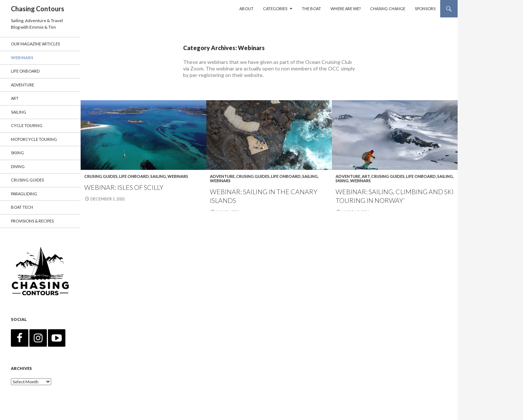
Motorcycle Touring (34, 139)
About (246, 9)
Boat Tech (22, 207)
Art (366, 176)
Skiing (342, 181)
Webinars (178, 176)
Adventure (222, 176)
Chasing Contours (38, 9)
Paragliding (24, 194)
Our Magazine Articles (35, 44)
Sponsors (425, 9)
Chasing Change (388, 9)
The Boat (311, 9)
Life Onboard (134, 176)
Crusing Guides (101, 176)
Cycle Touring (27, 125)
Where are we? (346, 9)
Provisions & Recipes (32, 221)
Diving (18, 166)
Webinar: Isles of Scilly (124, 187)
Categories (275, 9)
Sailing (158, 176)
